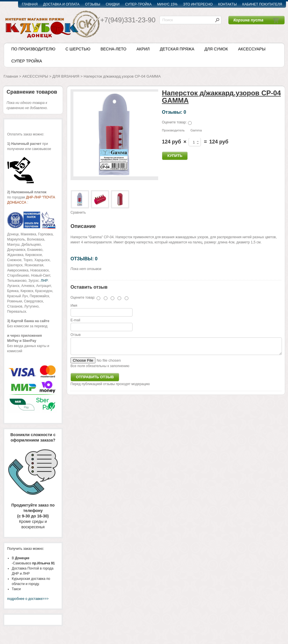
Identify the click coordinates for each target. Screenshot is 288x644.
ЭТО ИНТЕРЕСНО (198, 4)
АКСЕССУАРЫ (252, 49)
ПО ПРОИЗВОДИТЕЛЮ (34, 49)
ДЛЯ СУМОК (216, 49)
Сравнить (78, 212)
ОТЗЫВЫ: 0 (84, 259)
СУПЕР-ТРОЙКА (138, 4)
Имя (74, 306)
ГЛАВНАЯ (30, 4)
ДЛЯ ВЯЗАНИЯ (66, 76)
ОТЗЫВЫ (93, 4)
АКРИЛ (143, 49)
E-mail (75, 320)
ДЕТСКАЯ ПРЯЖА (177, 49)
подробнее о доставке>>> (28, 599)
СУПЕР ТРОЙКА (27, 61)
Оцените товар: (174, 122)
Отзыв (76, 335)
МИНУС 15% (167, 4)
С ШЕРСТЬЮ (78, 49)
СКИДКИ (113, 4)
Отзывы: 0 (174, 112)
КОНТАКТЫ (227, 4)
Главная (11, 76)
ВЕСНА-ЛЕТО (113, 49)
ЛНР (44, 281)
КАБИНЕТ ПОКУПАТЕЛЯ (262, 4)
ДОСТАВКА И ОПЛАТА (61, 4)
